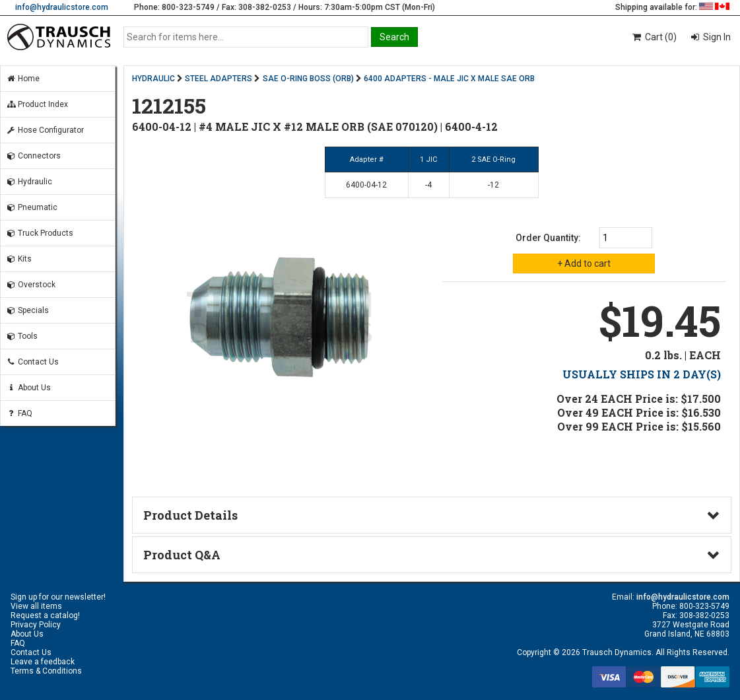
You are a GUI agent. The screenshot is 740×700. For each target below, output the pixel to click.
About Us (28, 388)
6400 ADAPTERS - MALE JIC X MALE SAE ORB (449, 79)
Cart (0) (654, 37)
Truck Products (40, 233)
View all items (36, 606)
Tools (22, 336)
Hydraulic (29, 182)
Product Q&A (182, 555)
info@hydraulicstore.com (62, 7)
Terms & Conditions (46, 671)
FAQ (19, 413)
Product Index (37, 104)
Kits (19, 259)
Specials (27, 310)
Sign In (716, 37)
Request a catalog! (45, 615)
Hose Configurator (45, 130)
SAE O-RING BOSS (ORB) (308, 79)
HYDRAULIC (153, 79)
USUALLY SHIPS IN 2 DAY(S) (642, 374)
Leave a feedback (43, 662)
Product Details (190, 515)
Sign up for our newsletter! (58, 597)
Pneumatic (32, 207)
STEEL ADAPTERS (219, 79)
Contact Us (32, 362)
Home (23, 79)
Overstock (31, 285)
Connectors (33, 156)
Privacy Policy (36, 625)
